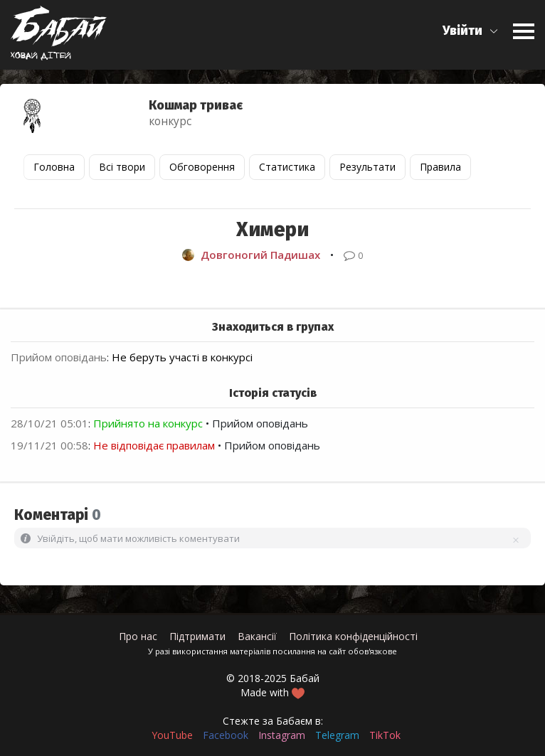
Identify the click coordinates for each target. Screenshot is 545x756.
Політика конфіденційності (353, 636)
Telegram (337, 735)
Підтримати (197, 636)
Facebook (226, 735)
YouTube (172, 735)
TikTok (385, 735)
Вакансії (257, 636)
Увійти (462, 31)
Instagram (282, 735)
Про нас (138, 636)
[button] (471, 31)
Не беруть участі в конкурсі (182, 357)
